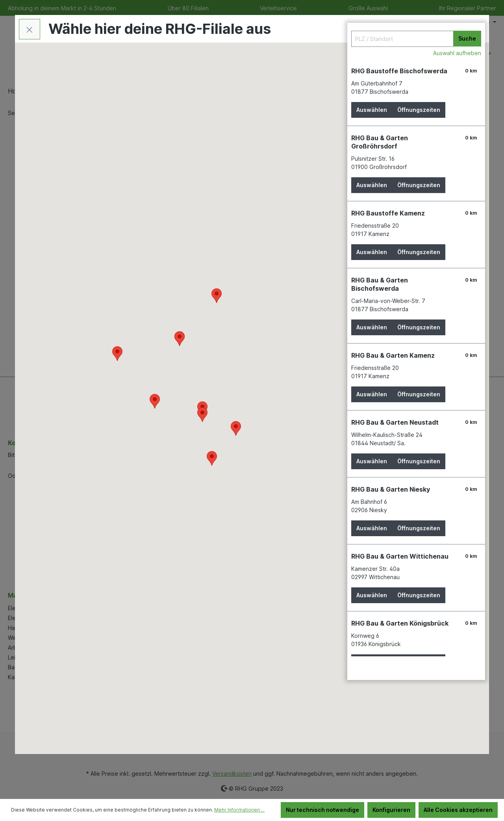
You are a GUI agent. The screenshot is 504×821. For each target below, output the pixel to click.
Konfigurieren (391, 810)
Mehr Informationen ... (239, 810)
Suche (467, 38)
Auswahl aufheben (457, 53)
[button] (202, 415)
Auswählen (372, 110)
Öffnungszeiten (419, 110)
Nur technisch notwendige (322, 810)
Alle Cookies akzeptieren (458, 810)
